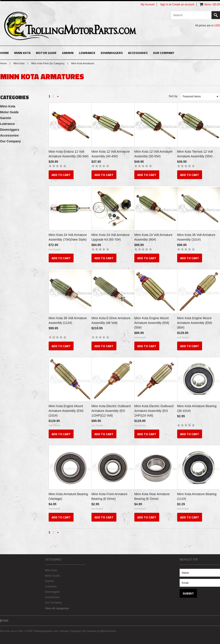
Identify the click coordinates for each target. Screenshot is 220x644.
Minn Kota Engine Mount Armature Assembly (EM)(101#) (66, 411)
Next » (58, 98)
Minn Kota (22, 53)
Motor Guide (46, 53)
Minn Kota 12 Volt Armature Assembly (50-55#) (153, 154)
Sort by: (173, 96)
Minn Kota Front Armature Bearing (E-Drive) (109, 496)
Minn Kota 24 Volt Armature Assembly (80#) (153, 237)
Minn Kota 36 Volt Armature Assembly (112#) (68, 320)
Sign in (164, 4)
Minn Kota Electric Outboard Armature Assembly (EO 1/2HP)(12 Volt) (111, 411)
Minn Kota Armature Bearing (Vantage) (68, 496)
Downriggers (112, 53)
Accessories (138, 53)
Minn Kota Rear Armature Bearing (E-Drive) (152, 496)
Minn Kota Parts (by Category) (48, 63)
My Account (148, 4)
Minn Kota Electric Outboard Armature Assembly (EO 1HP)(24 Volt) (154, 411)
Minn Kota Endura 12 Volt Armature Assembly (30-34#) (69, 154)
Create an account (183, 4)
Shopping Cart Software (84, 631)
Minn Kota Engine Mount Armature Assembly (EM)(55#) (152, 323)
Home (3, 63)
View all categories (57, 608)
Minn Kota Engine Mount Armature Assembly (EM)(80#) (195, 323)
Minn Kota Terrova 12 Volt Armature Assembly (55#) (195, 154)
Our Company (164, 53)
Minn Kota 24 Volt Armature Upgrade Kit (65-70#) (111, 237)
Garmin (68, 53)
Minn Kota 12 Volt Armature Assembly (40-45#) (111, 154)
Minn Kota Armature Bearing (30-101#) (197, 408)
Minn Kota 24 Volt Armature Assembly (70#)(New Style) (68, 237)
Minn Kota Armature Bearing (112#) (197, 496)
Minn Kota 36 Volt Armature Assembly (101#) (196, 237)
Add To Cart (61, 175)
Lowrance (87, 53)
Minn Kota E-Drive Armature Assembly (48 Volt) (111, 320)
